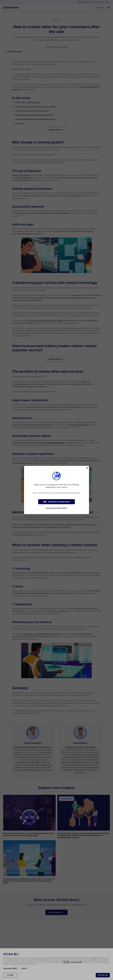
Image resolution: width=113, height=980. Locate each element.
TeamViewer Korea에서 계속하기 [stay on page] (56, 508)
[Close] (87, 468)
